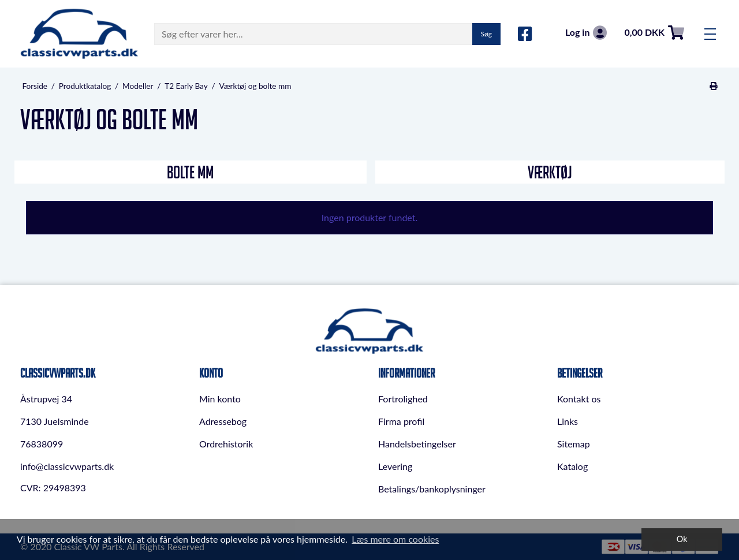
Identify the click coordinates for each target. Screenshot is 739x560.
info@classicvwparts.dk (67, 466)
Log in (586, 33)
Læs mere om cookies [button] (395, 539)
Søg (486, 34)
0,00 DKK (654, 33)
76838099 (42, 444)
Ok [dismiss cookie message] (682, 539)
